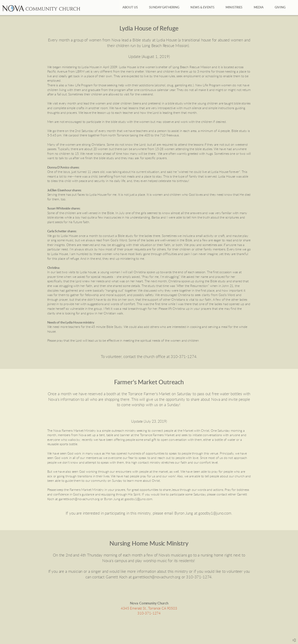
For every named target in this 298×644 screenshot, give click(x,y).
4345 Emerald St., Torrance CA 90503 (149, 609)
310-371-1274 (149, 613)
